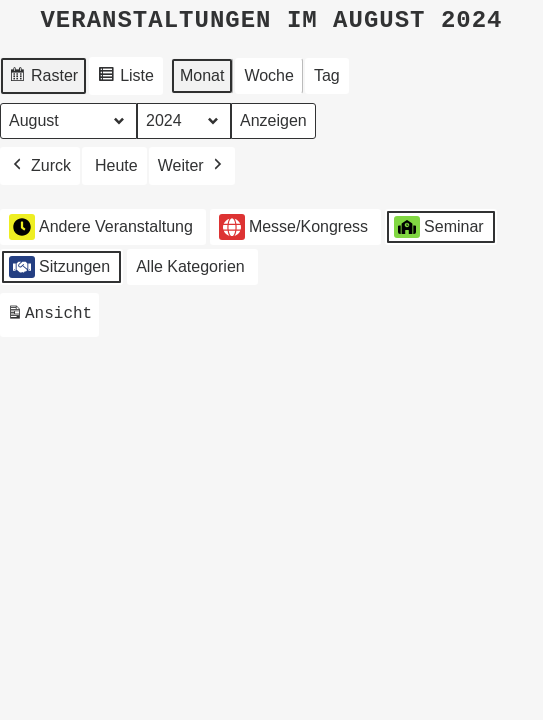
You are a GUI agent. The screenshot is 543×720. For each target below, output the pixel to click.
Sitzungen (59, 266)
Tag (327, 74)
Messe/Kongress (293, 226)
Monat (202, 74)
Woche (269, 74)
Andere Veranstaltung (101, 226)
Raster (43, 77)
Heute (116, 164)
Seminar (439, 226)
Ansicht (52, 316)
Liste (125, 77)
